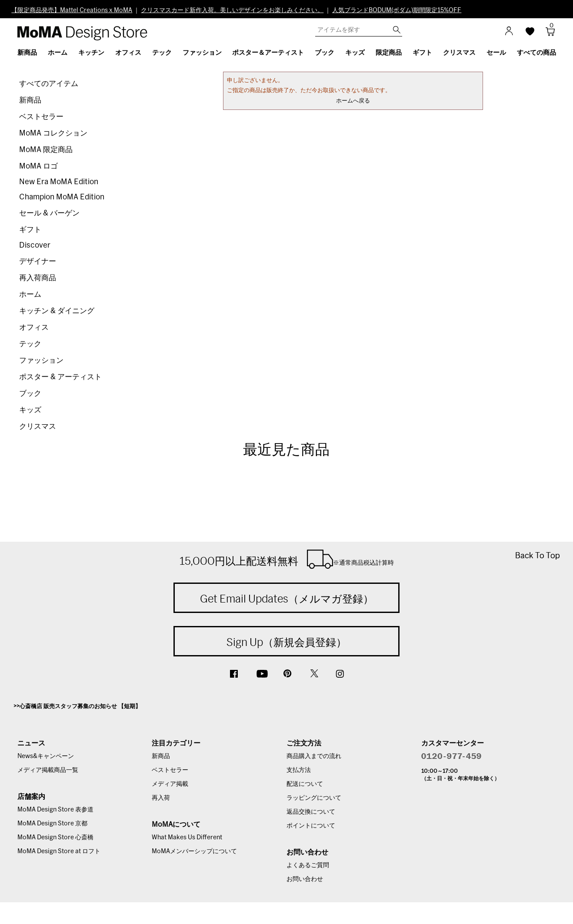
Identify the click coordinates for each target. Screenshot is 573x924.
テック (30, 344)
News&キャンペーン (46, 756)
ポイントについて (311, 826)
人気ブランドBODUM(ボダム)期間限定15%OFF (397, 10)
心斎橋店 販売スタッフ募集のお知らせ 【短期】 (80, 707)
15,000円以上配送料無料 (287, 559)
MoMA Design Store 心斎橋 (55, 838)
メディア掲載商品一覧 (48, 770)
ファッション (41, 360)
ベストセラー (41, 117)
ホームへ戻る (353, 101)
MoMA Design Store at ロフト (59, 851)
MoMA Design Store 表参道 (55, 810)
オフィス (34, 327)
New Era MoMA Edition (59, 182)
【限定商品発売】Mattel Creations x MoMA (72, 10)
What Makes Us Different (187, 838)
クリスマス (38, 426)
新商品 (30, 100)
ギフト (30, 230)
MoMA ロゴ (38, 166)
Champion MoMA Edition (62, 197)
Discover (35, 245)
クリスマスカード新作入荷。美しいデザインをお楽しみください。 (232, 10)
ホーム (30, 294)
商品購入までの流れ (314, 756)
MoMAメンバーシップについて (194, 851)
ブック (30, 393)
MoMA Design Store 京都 (52, 824)
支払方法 (299, 770)
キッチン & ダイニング (57, 311)
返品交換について (311, 812)
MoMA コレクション (53, 133)
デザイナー (38, 261)
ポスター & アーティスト (60, 377)
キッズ (30, 410)
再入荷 (161, 798)
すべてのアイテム (49, 84)
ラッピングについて (314, 798)
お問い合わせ (305, 879)
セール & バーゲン (49, 213)
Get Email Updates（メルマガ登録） (287, 599)
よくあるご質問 (308, 865)
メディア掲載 (170, 784)
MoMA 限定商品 (46, 150)
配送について (305, 784)
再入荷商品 (38, 278)
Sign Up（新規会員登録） (286, 642)
